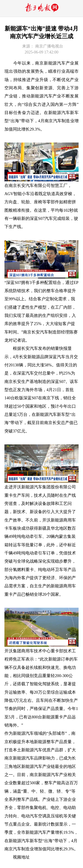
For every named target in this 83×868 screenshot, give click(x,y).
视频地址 (21, 857)
